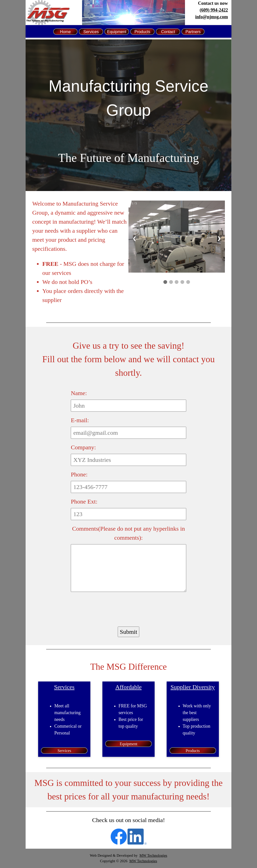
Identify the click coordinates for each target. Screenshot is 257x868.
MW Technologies (153, 855)
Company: (83, 447)
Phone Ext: (84, 502)
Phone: (79, 474)
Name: (79, 393)
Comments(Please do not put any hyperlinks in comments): (128, 533)
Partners (193, 32)
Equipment (117, 32)
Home (65, 32)
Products (142, 32)
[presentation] (109, 608)
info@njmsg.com (212, 17)
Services (91, 32)
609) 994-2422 (215, 10)
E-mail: (80, 420)
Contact (168, 32)
